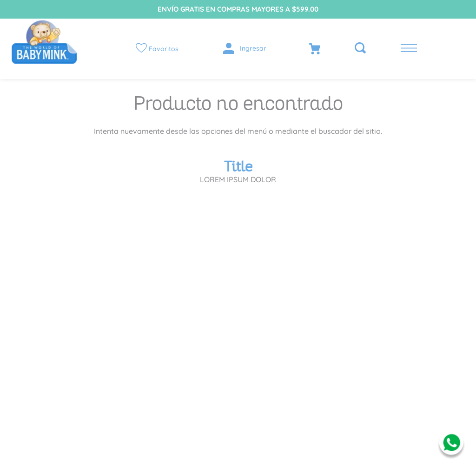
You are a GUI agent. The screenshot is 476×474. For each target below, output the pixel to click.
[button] (357, 49)
